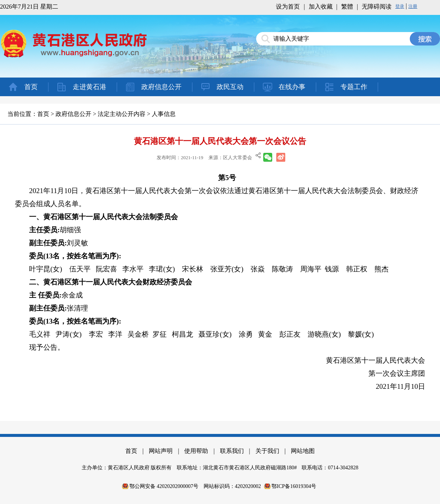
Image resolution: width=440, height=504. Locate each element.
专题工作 (354, 87)
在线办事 (292, 87)
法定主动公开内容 (122, 114)
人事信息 (164, 114)
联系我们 (232, 451)
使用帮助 (196, 451)
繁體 (347, 7)
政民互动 (230, 87)
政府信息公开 (161, 87)
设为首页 (288, 7)
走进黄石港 (89, 87)
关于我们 (267, 451)
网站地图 (303, 451)
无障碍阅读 (377, 7)
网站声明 (161, 451)
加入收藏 (321, 7)
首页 (31, 87)
